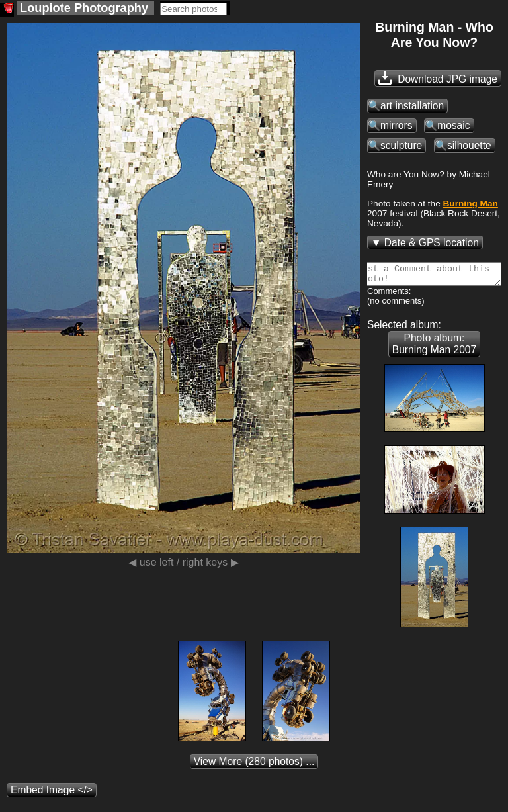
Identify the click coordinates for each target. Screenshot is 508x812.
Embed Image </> (52, 794)
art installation (412, 106)
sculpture (401, 145)
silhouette (469, 145)
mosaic (453, 125)
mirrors (397, 125)
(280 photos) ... (254, 765)
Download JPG (438, 78)
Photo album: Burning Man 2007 (434, 348)
